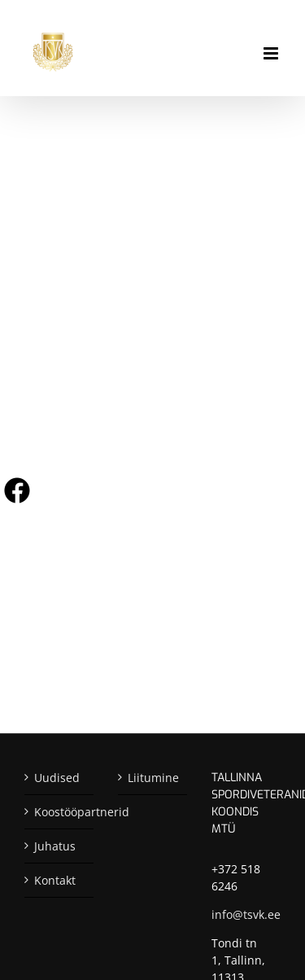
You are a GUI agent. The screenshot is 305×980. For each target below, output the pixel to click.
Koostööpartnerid (60, 812)
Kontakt (55, 880)
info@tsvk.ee (246, 914)
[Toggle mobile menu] (272, 53)
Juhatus (55, 846)
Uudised (57, 778)
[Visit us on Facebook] (17, 490)
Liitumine (153, 778)
